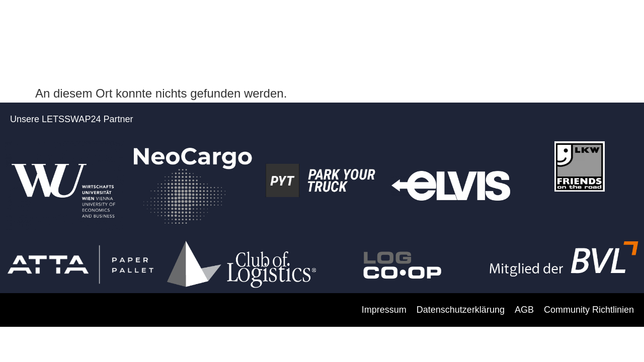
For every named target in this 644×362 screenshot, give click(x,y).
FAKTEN (358, 26)
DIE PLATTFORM (528, 26)
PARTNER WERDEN (283, 26)
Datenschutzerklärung (461, 310)
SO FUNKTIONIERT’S (435, 26)
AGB (524, 310)
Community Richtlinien (589, 310)
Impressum (384, 310)
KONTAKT (599, 26)
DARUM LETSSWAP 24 (181, 26)
